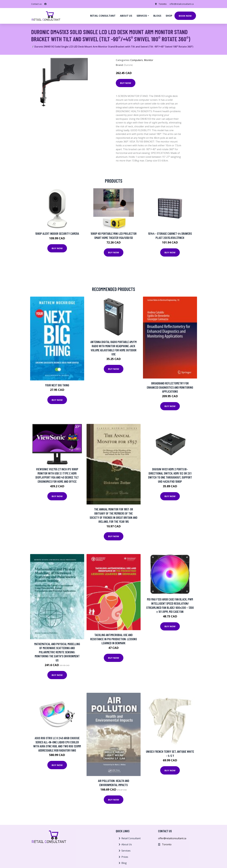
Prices (125, 857)
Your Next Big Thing (57, 385)
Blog (124, 863)
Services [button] (142, 16)
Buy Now (126, 83)
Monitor (149, 60)
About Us (127, 844)
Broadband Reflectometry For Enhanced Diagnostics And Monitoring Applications (170, 387)
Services (126, 851)
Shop (169, 16)
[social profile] (45, 4)
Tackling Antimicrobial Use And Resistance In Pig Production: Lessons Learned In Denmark (114, 639)
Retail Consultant (103, 16)
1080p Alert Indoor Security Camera (57, 233)
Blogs (157, 16)
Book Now (185, 16)
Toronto (163, 4)
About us (126, 16)
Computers (137, 60)
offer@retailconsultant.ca (182, 4)
